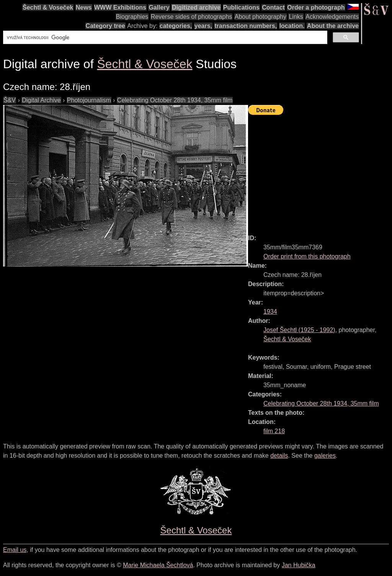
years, (203, 26)
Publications (241, 7)
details (279, 456)
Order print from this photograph (307, 256)
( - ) (299, 330)
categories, (176, 26)
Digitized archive (196, 7)
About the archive (333, 26)
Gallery (159, 7)
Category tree (105, 26)
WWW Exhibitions (120, 7)
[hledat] (164, 38)
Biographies (132, 17)
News (84, 7)
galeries (325, 456)
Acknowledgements (332, 17)
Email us (15, 550)
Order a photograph (316, 7)
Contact (273, 7)
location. (292, 26)
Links (296, 17)
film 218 (274, 431)
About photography (261, 17)
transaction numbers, (246, 26)
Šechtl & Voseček (48, 7)
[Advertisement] (320, 171)
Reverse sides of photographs (192, 17)
